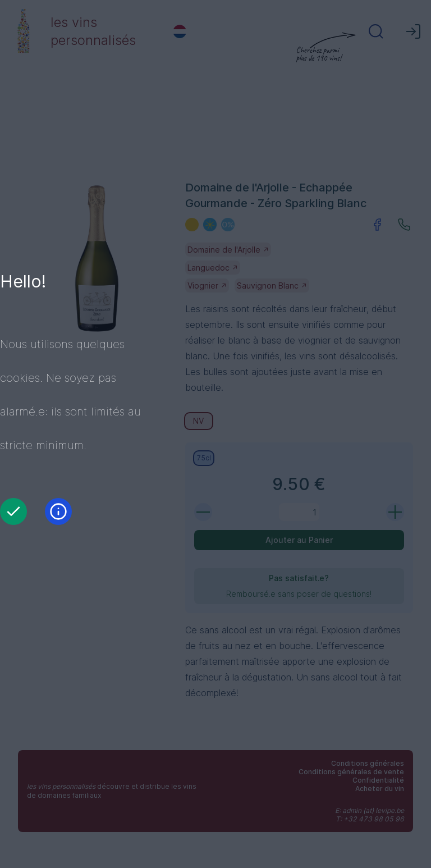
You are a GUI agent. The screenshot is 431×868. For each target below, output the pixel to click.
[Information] (58, 511)
